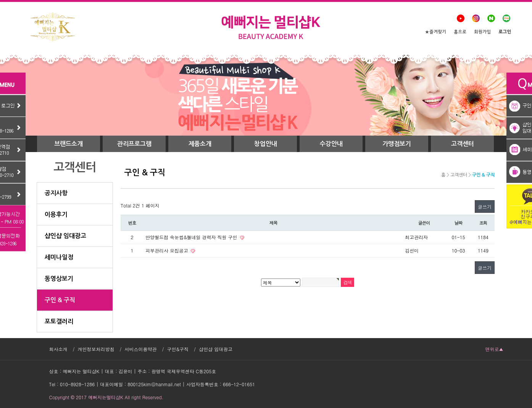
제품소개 (200, 144)
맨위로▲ (494, 349)
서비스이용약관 (141, 349)
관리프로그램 (134, 144)
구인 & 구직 (483, 175)
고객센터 (463, 144)
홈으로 (460, 32)
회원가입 (482, 32)
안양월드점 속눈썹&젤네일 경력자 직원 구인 (192, 237)
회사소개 (58, 349)
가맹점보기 (397, 144)
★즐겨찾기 (435, 32)
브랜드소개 (69, 144)
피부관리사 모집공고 (168, 250)
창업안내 (266, 144)
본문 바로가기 (0, 0)
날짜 (459, 223)
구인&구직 (178, 349)
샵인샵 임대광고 (216, 349)
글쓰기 (485, 206)
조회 (483, 223)
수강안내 (331, 144)
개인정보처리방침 (96, 349)
